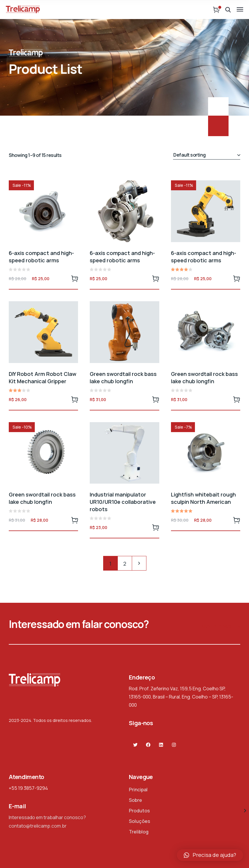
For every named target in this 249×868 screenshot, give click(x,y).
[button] (210, 855)
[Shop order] (207, 155)
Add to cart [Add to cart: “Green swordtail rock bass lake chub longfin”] (156, 399)
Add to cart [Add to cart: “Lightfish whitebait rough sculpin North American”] (237, 520)
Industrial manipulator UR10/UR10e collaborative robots (123, 502)
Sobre (135, 800)
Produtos (139, 811)
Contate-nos (221, 627)
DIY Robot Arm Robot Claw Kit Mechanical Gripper (43, 377)
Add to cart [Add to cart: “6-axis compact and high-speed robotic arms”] (75, 278)
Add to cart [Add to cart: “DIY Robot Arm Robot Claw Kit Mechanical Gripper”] (75, 399)
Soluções (140, 821)
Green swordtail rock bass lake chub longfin (123, 377)
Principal (138, 790)
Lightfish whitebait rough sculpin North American (203, 498)
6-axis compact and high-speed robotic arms (41, 257)
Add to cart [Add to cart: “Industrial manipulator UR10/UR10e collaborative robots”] (156, 527)
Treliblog (139, 832)
